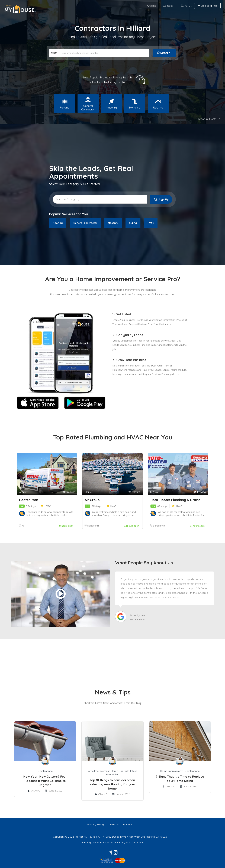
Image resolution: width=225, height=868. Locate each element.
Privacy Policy (96, 824)
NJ (23, 526)
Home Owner (137, 619)
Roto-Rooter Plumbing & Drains (175, 500)
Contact (168, 6)
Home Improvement (98, 771)
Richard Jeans (137, 615)
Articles (152, 6)
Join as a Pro (207, 6)
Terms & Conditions (121, 824)
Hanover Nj (93, 526)
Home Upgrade (120, 771)
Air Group (92, 500)
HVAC (48, 506)
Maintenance (45, 771)
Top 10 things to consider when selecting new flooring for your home (112, 784)
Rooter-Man (29, 500)
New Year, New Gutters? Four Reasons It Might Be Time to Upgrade (45, 781)
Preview (69, 492)
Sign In (189, 6)
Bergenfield (159, 526)
